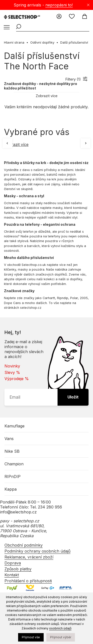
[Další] (86, 143)
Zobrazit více (47, 96)
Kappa (11, 489)
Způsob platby (18, 569)
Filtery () (73, 79)
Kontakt (12, 575)
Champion (14, 464)
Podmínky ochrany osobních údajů (37, 551)
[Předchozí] (7, 143)
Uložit (73, 397)
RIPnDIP (13, 476)
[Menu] (6, 28)
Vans (9, 439)
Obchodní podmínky (24, 545)
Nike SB (12, 451)
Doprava (13, 563)
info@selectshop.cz (18, 512)
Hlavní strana (14, 42)
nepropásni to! (59, 5)
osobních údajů (60, 628)
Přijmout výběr (61, 637)
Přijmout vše (31, 637)
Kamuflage (15, 426)
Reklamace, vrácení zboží (29, 557)
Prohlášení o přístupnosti (28, 581)
